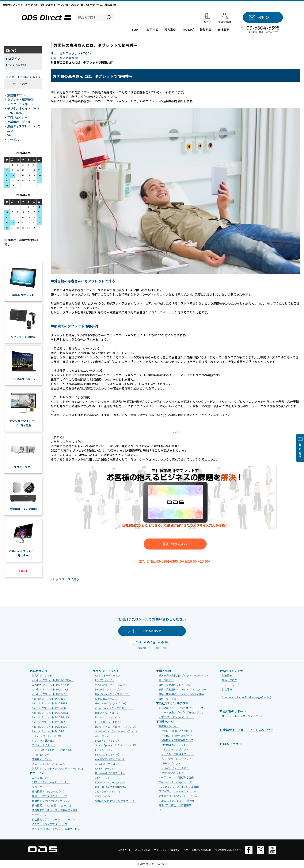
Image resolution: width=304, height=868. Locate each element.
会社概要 (223, 30)
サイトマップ (160, 850)
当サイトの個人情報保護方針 (197, 850)
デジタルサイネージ (20, 104)
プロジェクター (17, 117)
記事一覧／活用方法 (64, 58)
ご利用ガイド (125, 850)
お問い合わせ (300, 450)
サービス (13, 139)
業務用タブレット (19, 95)
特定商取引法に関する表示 (228, 850)
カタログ (188, 30)
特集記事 (206, 30)
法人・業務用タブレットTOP (70, 53)
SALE (11, 135)
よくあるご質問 (142, 850)
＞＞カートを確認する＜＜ (23, 77)
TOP (135, 30)
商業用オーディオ (19, 122)
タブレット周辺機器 (20, 100)
